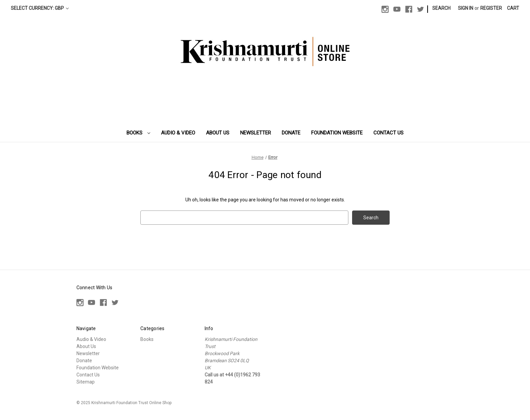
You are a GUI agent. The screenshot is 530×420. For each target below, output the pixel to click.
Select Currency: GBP (40, 8)
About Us (218, 133)
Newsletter (256, 133)
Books (138, 133)
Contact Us (388, 133)
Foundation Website (337, 133)
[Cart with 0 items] (513, 8)
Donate (291, 133)
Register (491, 8)
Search (441, 8)
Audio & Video (178, 133)
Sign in (466, 8)
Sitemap (86, 382)
